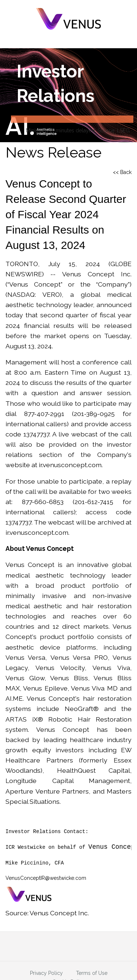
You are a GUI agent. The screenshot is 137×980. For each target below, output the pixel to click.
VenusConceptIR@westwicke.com (46, 878)
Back (126, 172)
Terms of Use (92, 973)
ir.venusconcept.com (70, 465)
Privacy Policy (46, 973)
